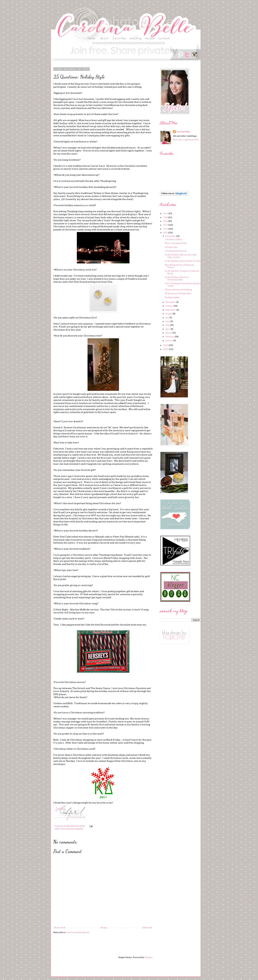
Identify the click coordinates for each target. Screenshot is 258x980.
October (170, 306)
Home (104, 928)
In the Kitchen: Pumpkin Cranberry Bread (182, 272)
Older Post (147, 928)
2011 (166, 233)
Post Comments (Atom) (78, 932)
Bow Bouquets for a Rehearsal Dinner (179, 266)
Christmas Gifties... (174, 239)
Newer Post (60, 928)
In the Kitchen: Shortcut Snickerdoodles (177, 278)
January (169, 340)
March (169, 333)
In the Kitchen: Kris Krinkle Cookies (183, 261)
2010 (166, 345)
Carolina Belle (183, 132)
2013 (166, 225)
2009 (166, 349)
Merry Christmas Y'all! (176, 243)
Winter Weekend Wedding (178, 290)
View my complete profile (186, 139)
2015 (166, 217)
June (168, 321)
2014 (166, 221)
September (171, 310)
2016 (166, 213)
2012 (166, 229)
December (171, 236)
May (168, 325)
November (171, 302)
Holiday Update (172, 297)
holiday (77, 829)
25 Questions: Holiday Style (178, 293)
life (82, 829)
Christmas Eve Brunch (176, 251)
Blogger (148, 957)
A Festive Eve (171, 247)
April (168, 329)
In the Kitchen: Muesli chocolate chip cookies (181, 256)
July (168, 317)
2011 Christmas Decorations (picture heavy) (183, 284)
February (170, 337)
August (169, 314)
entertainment (67, 829)
